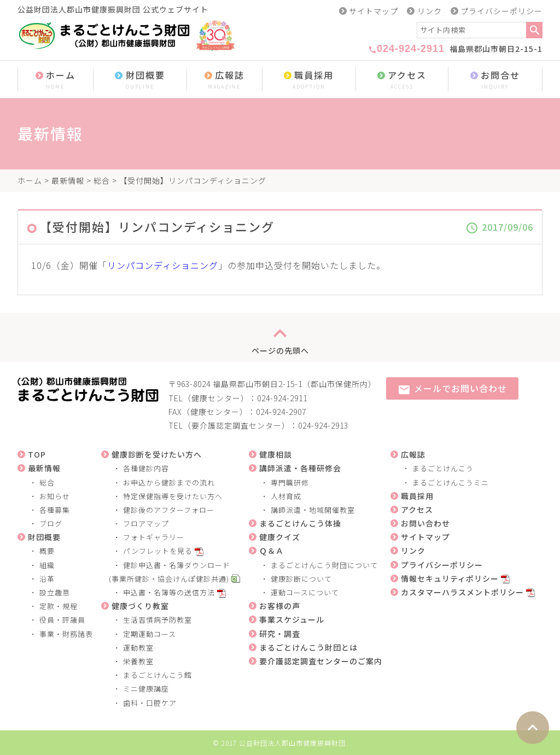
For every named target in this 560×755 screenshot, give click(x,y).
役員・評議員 (62, 620)
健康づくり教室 (140, 606)
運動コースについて (305, 592)
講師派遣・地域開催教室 (313, 510)
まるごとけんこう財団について (324, 565)
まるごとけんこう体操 (300, 523)
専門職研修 (290, 482)
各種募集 (55, 510)
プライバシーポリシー (501, 11)
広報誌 (224, 80)
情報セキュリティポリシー (450, 578)
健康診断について (301, 579)
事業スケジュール (292, 619)
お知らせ (55, 496)
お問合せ (495, 80)
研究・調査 (280, 634)
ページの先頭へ (280, 337)
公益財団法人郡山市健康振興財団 (292, 743)
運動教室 (138, 648)
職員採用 (309, 80)
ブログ (51, 523)
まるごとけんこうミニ (451, 482)
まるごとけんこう (443, 468)
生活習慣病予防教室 (157, 620)
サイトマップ (374, 11)
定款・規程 (59, 606)
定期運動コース (150, 634)
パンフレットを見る (158, 551)
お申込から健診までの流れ (169, 482)
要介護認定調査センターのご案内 (321, 661)
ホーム (56, 80)
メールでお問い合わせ (452, 389)
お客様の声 (280, 606)
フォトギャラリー (154, 537)
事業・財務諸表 (66, 634)
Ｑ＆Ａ (272, 551)
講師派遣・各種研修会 (300, 468)
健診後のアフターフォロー (169, 510)
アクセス (402, 80)
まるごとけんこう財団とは (308, 647)
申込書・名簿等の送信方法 (169, 592)
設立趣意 (55, 592)
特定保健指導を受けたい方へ (173, 496)
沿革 (47, 579)
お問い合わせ (425, 523)
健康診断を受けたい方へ (157, 454)
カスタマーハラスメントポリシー (462, 592)
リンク (430, 11)
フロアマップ (146, 523)
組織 (47, 565)
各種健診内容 (146, 468)
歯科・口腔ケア (150, 703)
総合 (102, 180)
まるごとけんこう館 (157, 675)
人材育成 (286, 496)
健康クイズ (280, 537)
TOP (37, 454)
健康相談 (276, 454)
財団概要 (140, 80)
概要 (47, 551)
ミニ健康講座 (146, 689)
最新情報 (68, 180)
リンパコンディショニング (163, 265)
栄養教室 (138, 661)
